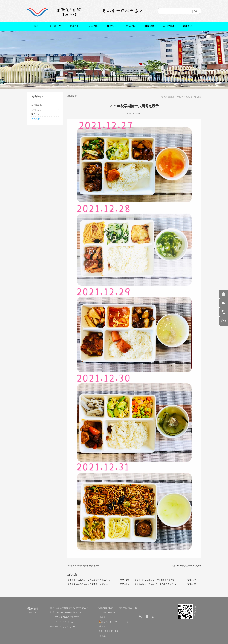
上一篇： (83, 566)
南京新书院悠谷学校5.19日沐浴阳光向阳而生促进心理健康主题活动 (165, 580)
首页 (36, 26)
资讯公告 (189, 97)
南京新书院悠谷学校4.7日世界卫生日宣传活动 (155, 584)
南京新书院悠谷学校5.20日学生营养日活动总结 (89, 580)
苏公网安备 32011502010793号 (115, 622)
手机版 (102, 617)
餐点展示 (198, 97)
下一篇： (186, 566)
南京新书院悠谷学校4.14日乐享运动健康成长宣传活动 (92, 584)
